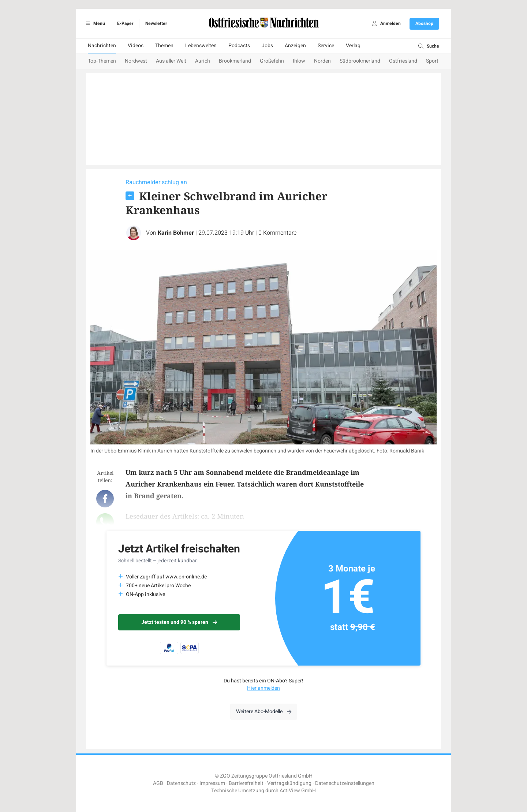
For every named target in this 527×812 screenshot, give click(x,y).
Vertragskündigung (289, 783)
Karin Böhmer (176, 233)
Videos (136, 46)
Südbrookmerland (360, 61)
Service (326, 46)
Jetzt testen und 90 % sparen (179, 622)
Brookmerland (235, 61)
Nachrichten (102, 46)
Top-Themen (102, 61)
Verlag (353, 46)
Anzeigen (295, 46)
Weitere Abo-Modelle (264, 712)
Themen (164, 46)
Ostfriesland (403, 61)
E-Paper (125, 23)
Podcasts (239, 46)
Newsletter (156, 23)
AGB (158, 783)
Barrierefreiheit (246, 783)
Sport (432, 61)
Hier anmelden (263, 688)
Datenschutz (181, 783)
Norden (322, 61)
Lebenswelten (201, 46)
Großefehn (272, 61)
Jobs (267, 46)
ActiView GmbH (298, 791)
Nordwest (136, 61)
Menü (94, 23)
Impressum (212, 783)
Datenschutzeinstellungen (345, 783)
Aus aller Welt (171, 61)
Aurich (203, 61)
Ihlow (299, 61)
